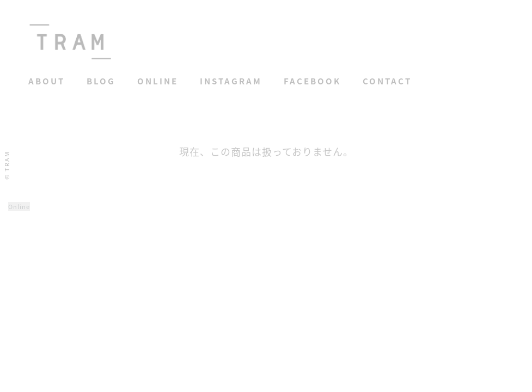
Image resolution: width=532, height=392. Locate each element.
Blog (101, 81)
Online (158, 81)
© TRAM (7, 165)
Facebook (312, 81)
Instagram (231, 81)
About (47, 81)
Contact (387, 81)
